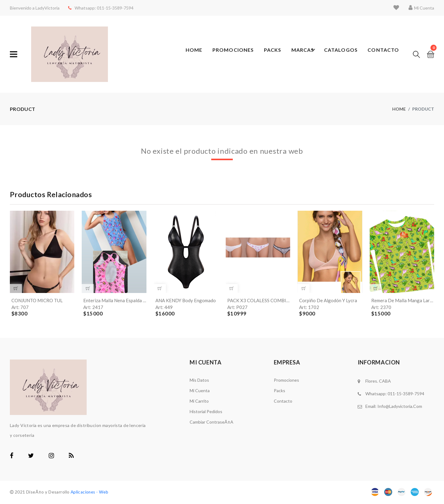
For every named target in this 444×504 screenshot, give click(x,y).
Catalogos (340, 54)
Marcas (302, 54)
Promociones (231, 54)
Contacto (381, 54)
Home (191, 54)
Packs (272, 54)
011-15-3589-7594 (113, 8)
